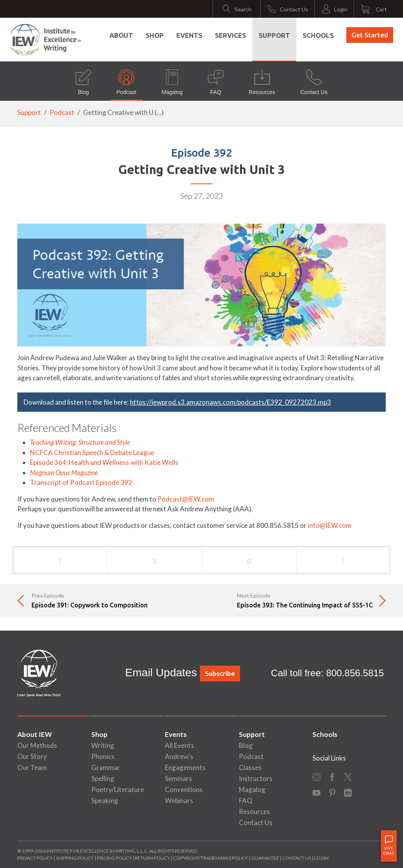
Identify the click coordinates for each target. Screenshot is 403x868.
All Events (179, 745)
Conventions (184, 789)
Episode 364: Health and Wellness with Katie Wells (104, 462)
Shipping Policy (75, 858)
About (121, 35)
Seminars (178, 778)
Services (230, 35)
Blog (83, 82)
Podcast (127, 82)
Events (189, 35)
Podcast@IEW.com (186, 499)
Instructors (256, 778)
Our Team (32, 767)
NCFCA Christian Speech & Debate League (92, 453)
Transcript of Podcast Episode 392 (81, 482)
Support (274, 35)
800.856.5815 (355, 673)
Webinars (179, 800)
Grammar (106, 767)
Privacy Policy (35, 858)
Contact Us (314, 82)
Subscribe (220, 673)
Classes (250, 767)
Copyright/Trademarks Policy (211, 858)
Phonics (103, 756)
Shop (155, 35)
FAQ (216, 82)
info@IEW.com (330, 525)
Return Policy (153, 858)
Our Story (32, 756)
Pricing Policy (114, 858)
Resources (262, 82)
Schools (318, 35)
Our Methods (37, 745)
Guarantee (265, 858)
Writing (103, 745)
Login (321, 858)
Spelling (103, 778)
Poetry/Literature (118, 789)
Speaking (105, 800)
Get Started (370, 35)
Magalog (172, 82)
